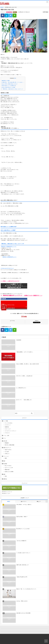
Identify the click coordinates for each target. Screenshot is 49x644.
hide (15, 78)
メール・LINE (6, 436)
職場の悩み (7, 470)
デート (5, 438)
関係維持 (7, 443)
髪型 (6, 458)
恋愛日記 (5, 479)
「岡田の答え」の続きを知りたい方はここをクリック (12, 89)
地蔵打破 (7, 427)
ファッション (6, 456)
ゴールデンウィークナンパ (10, 431)
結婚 (4, 474)
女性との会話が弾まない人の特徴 (8, 87)
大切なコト (15, 12)
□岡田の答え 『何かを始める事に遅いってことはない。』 (13, 82)
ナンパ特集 (6, 421)
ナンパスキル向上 (9, 423)
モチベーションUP (9, 12)
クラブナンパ (8, 425)
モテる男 (7, 452)
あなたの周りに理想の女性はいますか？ (10, 84)
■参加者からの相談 (5, 81)
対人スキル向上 (8, 466)
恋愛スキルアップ (7, 448)
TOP (2, 7)
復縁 (4, 461)
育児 (6, 476)
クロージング (8, 429)
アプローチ (7, 433)
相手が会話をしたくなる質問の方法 (9, 86)
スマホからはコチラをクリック (7, 268)
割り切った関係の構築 (10, 445)
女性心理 (5, 441)
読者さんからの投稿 (9, 472)
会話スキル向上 (8, 450)
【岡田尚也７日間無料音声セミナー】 (9, 247)
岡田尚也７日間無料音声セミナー (9, 257)
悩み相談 (5, 464)
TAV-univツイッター (6, 493)
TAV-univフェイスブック (7, 492)
